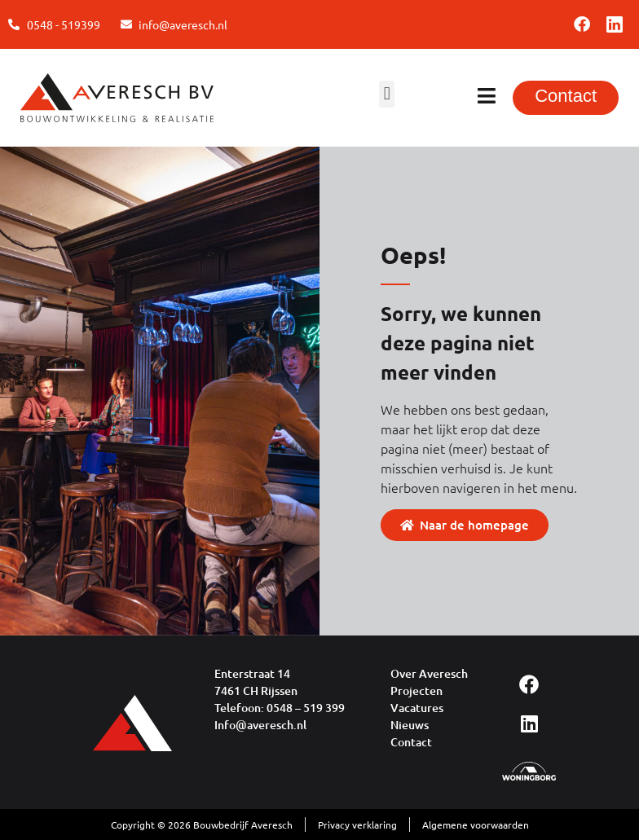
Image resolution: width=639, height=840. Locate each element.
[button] (387, 94)
